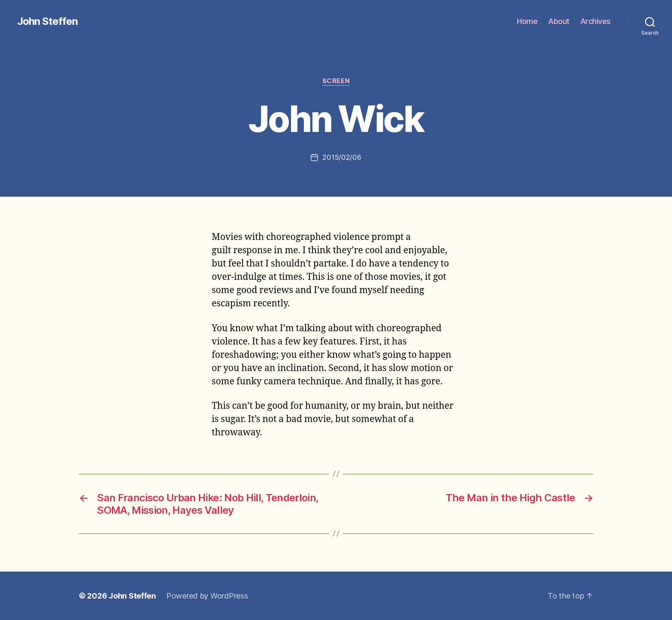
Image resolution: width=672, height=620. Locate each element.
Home (527, 21)
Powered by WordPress (207, 596)
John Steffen (47, 21)
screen (336, 81)
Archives (595, 21)
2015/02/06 (342, 157)
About (559, 21)
